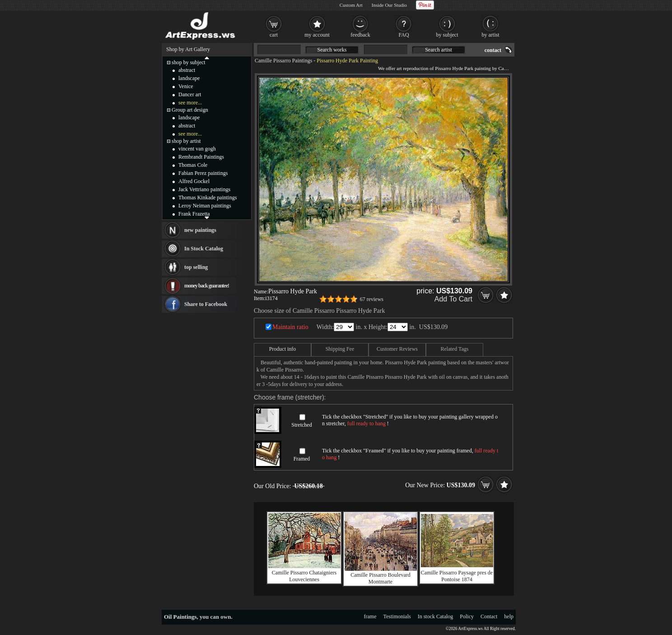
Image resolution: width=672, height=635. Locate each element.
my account (317, 35)
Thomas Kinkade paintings (208, 198)
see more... (190, 103)
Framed (302, 459)
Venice (186, 86)
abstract (187, 70)
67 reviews (372, 299)
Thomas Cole (193, 165)
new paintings (200, 230)
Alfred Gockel (194, 181)
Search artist (439, 50)
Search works (332, 50)
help (509, 616)
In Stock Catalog (204, 249)
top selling (196, 267)
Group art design (190, 110)
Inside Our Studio (389, 5)
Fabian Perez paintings (203, 173)
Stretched (301, 425)
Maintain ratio (290, 327)
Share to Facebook (206, 304)
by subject (447, 35)
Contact (489, 616)
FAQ (404, 35)
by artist (491, 35)
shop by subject (189, 62)
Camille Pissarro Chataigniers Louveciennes (304, 576)
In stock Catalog (436, 616)
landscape (189, 78)
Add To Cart (453, 299)
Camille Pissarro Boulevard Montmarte (380, 578)
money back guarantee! (207, 286)
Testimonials (397, 616)
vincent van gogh (197, 149)
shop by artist (186, 141)
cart (274, 35)
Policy (467, 616)
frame (370, 616)
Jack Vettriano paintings (204, 189)
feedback (360, 35)
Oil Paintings (180, 617)
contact (493, 50)
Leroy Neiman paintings (205, 206)
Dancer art (190, 94)
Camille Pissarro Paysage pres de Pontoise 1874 (457, 576)
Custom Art (351, 5)
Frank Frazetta (194, 214)
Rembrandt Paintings (201, 157)
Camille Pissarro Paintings (283, 61)
